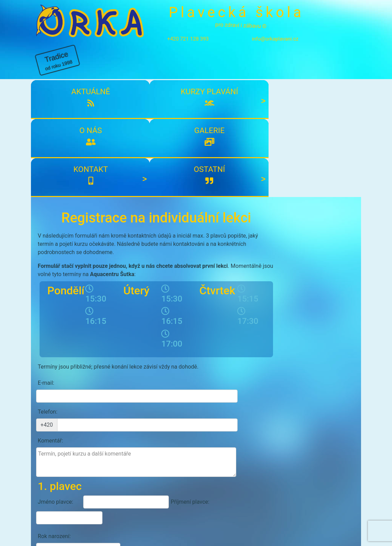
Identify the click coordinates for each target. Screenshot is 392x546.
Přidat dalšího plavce (155, 416)
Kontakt (278, 66)
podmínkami (99, 432)
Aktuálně (58, 66)
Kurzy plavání (113, 72)
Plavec (198, 371)
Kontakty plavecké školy (66, 503)
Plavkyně (229, 371)
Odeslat (250, 447)
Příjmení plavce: (176, 352)
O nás (168, 66)
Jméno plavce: (56, 352)
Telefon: (48, 288)
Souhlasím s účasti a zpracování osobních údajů (127, 432)
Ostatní (333, 66)
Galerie (223, 66)
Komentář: (51, 304)
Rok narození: (54, 371)
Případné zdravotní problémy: (61, 396)
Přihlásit (164, 469)
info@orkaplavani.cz (265, 39)
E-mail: (46, 272)
